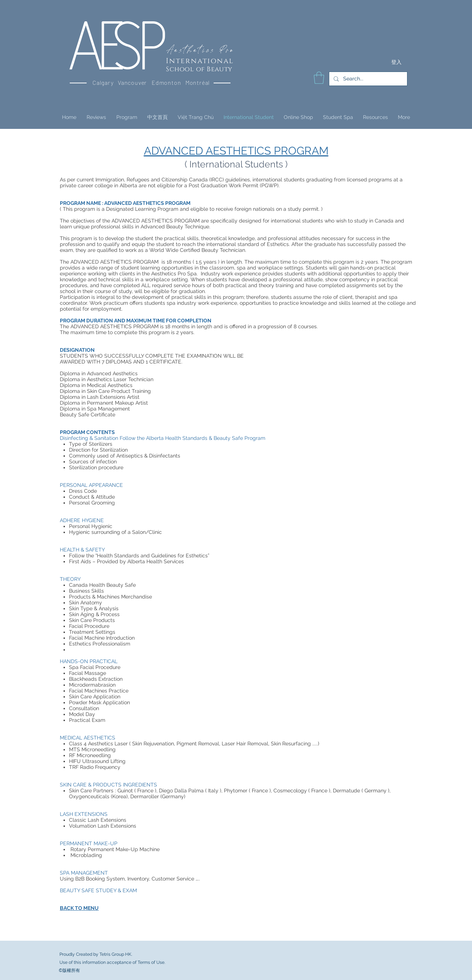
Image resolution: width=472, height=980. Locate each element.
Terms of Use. (151, 962)
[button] (319, 78)
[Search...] (367, 79)
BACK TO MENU (79, 908)
